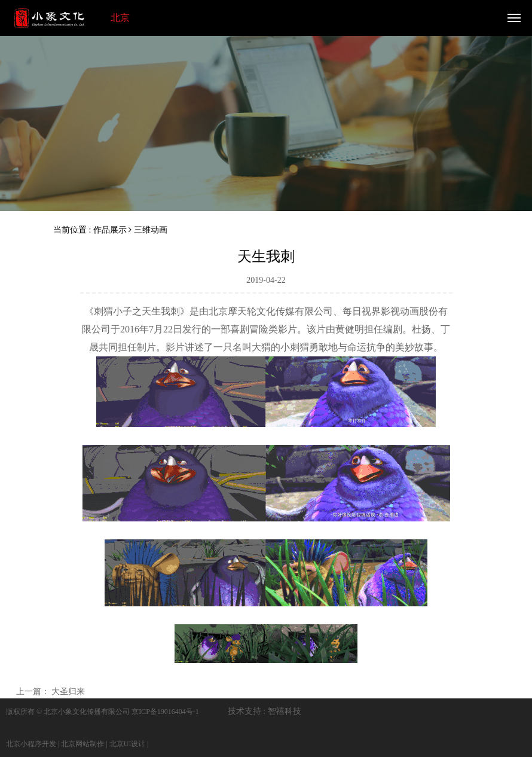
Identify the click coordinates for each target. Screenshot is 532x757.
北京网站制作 (82, 744)
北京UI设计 (128, 744)
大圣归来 (68, 692)
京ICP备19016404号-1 (165, 712)
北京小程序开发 (31, 744)
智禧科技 (285, 711)
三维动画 (151, 230)
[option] (266, 121)
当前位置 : (73, 230)
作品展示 (110, 230)
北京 (120, 18)
